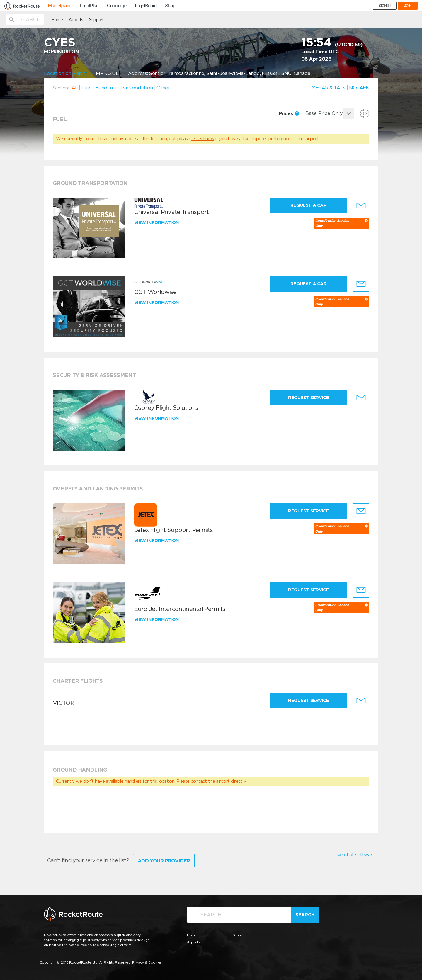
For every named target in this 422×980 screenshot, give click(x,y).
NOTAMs (359, 88)
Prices (289, 113)
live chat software (355, 855)
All (75, 88)
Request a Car (308, 205)
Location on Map (65, 73)
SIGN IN (385, 6)
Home (57, 20)
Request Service (308, 398)
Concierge (117, 6)
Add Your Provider (164, 861)
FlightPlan (89, 6)
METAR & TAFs (329, 88)
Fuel (86, 88)
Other (163, 88)
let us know (203, 139)
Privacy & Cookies (147, 962)
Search (305, 915)
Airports (76, 20)
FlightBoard (146, 6)
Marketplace (60, 6)
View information (157, 223)
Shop (170, 6)
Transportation (136, 88)
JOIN (408, 6)
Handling (105, 88)
